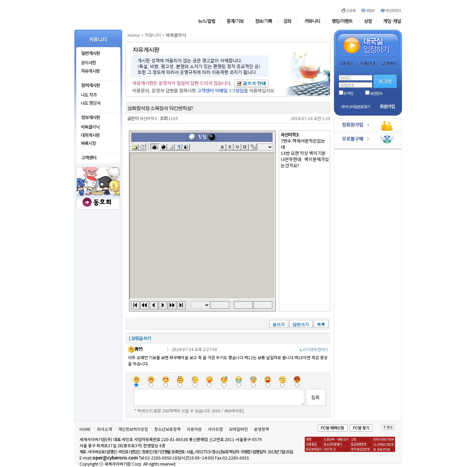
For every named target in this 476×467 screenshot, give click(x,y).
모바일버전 (238, 429)
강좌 (289, 21)
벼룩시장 (88, 143)
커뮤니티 (313, 21)
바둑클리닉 (90, 127)
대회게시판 (90, 135)
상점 (368, 21)
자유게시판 (90, 71)
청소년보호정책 (167, 429)
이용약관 (194, 429)
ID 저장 (346, 93)
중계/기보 (236, 21)
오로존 (342, 21)
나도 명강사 (91, 103)
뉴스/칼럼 (209, 21)
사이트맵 (215, 429)
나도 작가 (89, 95)
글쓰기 (279, 324)
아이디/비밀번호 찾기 (355, 106)
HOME (85, 429)
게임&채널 (389, 21)
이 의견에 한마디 (315, 349)
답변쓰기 (301, 324)
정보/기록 (265, 21)
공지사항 (88, 63)
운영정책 (261, 429)
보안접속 (374, 93)
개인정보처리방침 (133, 429)
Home (134, 35)
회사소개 (104, 429)
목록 (321, 324)
